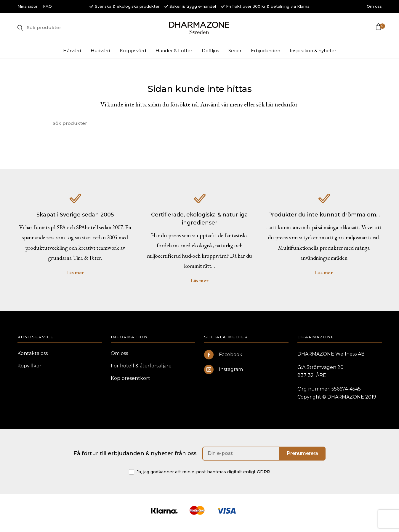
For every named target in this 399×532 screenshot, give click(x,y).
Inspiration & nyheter (313, 54)
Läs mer (75, 276)
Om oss (374, 6)
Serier (235, 54)
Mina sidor (28, 6)
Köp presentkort (130, 382)
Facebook (223, 358)
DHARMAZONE (200, 30)
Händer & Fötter (174, 54)
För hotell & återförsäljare (141, 369)
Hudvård (100, 54)
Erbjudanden (266, 54)
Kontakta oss (33, 357)
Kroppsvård (133, 54)
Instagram (223, 373)
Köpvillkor (29, 369)
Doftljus (210, 54)
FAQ (47, 6)
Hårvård (72, 54)
